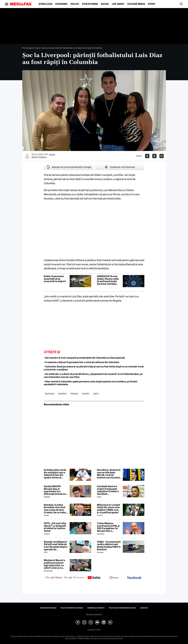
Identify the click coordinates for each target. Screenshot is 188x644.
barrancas (50, 394)
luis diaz (86, 394)
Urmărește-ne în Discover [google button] (120, 167)
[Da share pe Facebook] (147, 156)
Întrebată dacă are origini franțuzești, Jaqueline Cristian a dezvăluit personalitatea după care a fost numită (108, 490)
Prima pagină (28, 48)
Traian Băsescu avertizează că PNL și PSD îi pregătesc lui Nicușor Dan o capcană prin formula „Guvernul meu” (109, 527)
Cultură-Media (136, 4)
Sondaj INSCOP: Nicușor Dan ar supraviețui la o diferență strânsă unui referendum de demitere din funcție (56, 490)
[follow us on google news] (54, 578)
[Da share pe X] (154, 156)
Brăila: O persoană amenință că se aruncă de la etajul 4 (55, 279)
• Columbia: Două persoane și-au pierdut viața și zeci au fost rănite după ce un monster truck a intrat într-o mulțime (94, 368)
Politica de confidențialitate (122, 608)
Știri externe (90, 4)
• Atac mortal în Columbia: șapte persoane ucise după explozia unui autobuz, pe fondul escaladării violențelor (91, 383)
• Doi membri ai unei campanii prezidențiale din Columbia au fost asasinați (84, 358)
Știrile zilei (46, 4)
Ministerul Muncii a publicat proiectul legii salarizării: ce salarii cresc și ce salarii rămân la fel (54, 564)
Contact (144, 608)
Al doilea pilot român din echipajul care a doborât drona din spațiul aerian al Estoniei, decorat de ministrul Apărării (55, 474)
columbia (62, 394)
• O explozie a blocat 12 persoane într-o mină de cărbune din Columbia (82, 362)
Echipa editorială (48, 608)
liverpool (74, 394)
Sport (152, 4)
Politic (75, 4)
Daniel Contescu (39, 157)
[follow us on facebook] (134, 578)
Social (105, 4)
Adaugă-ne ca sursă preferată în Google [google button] (69, 167)
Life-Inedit (118, 4)
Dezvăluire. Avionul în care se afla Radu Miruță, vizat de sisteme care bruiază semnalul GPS (109, 474)
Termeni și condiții (96, 608)
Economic (61, 4)
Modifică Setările (94, 615)
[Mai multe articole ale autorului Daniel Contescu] (27, 156)
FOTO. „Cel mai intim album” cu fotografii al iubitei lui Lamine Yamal (55, 527)
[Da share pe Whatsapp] (162, 156)
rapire (96, 394)
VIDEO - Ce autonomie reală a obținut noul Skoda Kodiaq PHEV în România (109, 546)
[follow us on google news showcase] (74, 578)
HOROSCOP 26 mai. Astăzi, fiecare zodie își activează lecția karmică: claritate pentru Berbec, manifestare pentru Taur (108, 280)
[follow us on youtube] (94, 578)
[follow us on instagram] (114, 578)
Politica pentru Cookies (72, 608)
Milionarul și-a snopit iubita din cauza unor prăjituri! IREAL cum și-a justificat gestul (109, 509)
